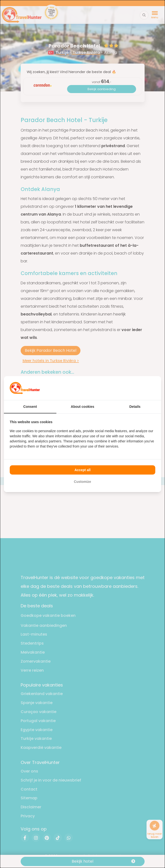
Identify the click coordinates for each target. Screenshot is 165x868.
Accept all (82, 470)
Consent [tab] (30, 407)
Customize (82, 482)
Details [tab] (135, 407)
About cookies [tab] (82, 407)
